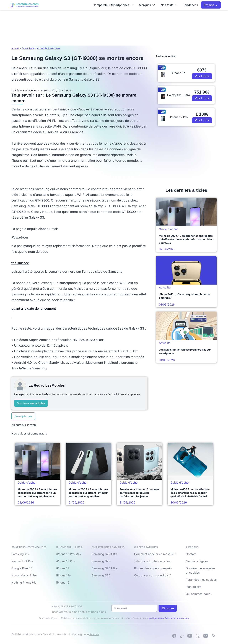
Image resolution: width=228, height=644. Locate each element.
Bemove (94, 634)
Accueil (15, 48)
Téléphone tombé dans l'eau (153, 561)
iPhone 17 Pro (65, 561)
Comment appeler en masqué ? (155, 554)
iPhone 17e (63, 575)
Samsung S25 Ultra (105, 568)
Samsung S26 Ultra (105, 554)
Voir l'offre (202, 76)
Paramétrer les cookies (201, 580)
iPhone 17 (63, 568)
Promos (211, 5)
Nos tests (169, 5)
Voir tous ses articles (31, 403)
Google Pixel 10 (22, 568)
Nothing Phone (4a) (24, 582)
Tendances (191, 5)
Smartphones (23, 416)
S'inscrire (168, 608)
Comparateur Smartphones (113, 5)
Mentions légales (197, 561)
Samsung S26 (101, 561)
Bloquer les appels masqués (153, 568)
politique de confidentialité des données (169, 618)
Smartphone (28, 48)
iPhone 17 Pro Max (69, 554)
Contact (191, 554)
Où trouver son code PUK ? (152, 575)
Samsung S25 (101, 575)
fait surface (20, 263)
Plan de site (194, 587)
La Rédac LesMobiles (24, 90)
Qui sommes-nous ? (199, 594)
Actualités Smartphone (49, 48)
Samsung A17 (20, 554)
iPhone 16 (63, 582)
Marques (147, 5)
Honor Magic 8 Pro (24, 575)
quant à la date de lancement (34, 308)
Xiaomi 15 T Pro (22, 561)
